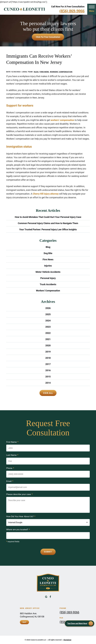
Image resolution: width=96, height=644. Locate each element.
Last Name (12, 455)
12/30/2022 (16, 72)
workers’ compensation (62, 120)
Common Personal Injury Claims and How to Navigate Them (48, 223)
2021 (48, 339)
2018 (48, 358)
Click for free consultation (48, 37)
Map (24, 622)
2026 (48, 308)
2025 (48, 314)
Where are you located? (18, 529)
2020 (48, 345)
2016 (48, 370)
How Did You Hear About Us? (21, 516)
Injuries (48, 266)
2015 (48, 377)
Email (10, 481)
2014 (48, 383)
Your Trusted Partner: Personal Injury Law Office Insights (48, 229)
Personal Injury (48, 278)
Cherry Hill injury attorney (46, 194)
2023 (48, 327)
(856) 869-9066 (72, 11)
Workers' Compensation (61, 72)
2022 (48, 333)
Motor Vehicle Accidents (48, 272)
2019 (48, 352)
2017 (48, 364)
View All (48, 393)
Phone (10, 468)
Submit (48, 552)
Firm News (44, 72)
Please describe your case (19, 494)
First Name (12, 442)
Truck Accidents (48, 284)
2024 (48, 321)
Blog (36, 72)
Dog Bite (48, 253)
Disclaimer (67, 640)
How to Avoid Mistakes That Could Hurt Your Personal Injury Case (48, 217)
